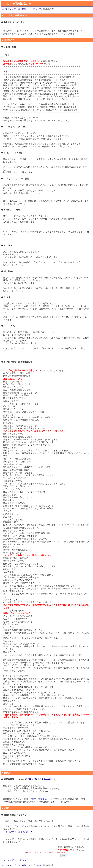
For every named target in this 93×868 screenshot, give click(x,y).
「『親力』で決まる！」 (39, 799)
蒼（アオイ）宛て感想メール (19, 832)
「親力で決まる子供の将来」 (40, 779)
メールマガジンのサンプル (16, 860)
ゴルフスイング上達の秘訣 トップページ (21, 9)
